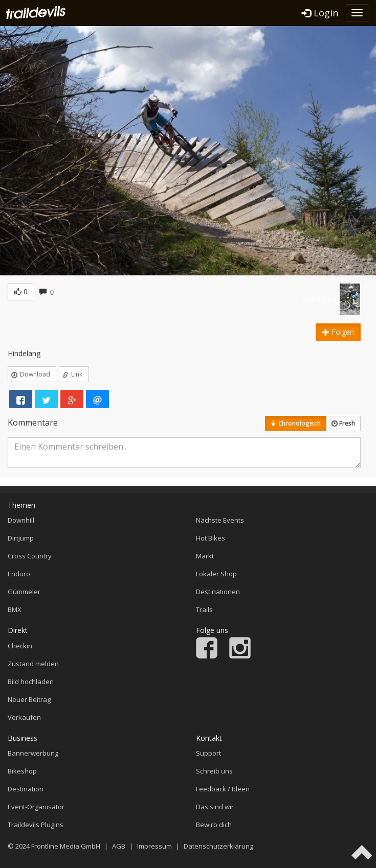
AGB (119, 846)
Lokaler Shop (216, 574)
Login (320, 13)
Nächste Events (220, 520)
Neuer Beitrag (29, 699)
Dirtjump (21, 538)
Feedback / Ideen (223, 789)
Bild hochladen (31, 682)
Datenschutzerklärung (218, 846)
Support (208, 753)
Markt (205, 556)
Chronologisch (296, 423)
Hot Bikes (211, 538)
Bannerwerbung (33, 753)
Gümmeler (24, 592)
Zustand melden (33, 664)
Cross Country (30, 556)
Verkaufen (24, 717)
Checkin (20, 646)
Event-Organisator (36, 807)
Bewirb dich (214, 825)
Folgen (338, 332)
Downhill (21, 520)
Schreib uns (214, 771)
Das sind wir (215, 807)
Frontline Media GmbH (66, 846)
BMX (15, 609)
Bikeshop (22, 771)
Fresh (343, 423)
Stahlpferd (320, 299)
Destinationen (218, 592)
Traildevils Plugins (36, 825)
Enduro (19, 574)
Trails (204, 609)
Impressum (154, 846)
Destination (26, 789)
